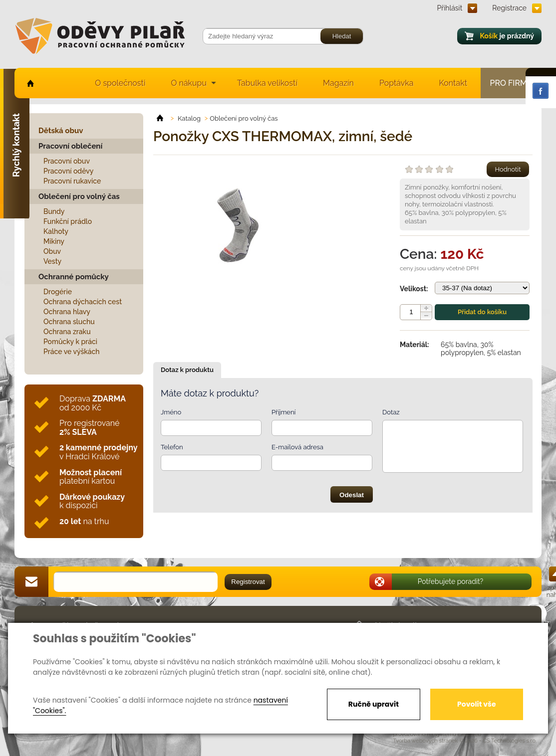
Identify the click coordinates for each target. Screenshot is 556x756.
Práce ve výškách (72, 352)
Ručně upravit (374, 704)
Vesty (52, 261)
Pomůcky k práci (70, 342)
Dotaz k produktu (187, 370)
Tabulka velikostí (267, 83)
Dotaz (391, 412)
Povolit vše (476, 704)
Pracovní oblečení (70, 146)
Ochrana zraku (67, 332)
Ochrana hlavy (67, 312)
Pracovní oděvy (68, 171)
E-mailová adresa (297, 447)
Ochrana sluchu (69, 322)
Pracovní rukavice (72, 181)
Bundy (54, 211)
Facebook (541, 91)
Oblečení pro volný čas (79, 196)
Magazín (338, 83)
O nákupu (189, 83)
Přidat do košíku (482, 312)
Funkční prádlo (68, 221)
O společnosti (120, 83)
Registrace (509, 8)
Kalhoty (56, 231)
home (30, 83)
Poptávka (397, 83)
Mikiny (54, 241)
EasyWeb (470, 734)
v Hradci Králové (98, 452)
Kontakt (453, 83)
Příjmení (283, 412)
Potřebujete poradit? (451, 581)
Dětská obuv (61, 131)
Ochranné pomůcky (74, 277)
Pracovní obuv (67, 161)
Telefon (172, 447)
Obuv (52, 251)
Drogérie (58, 292)
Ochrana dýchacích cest (83, 302)
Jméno (171, 412)
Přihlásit (450, 8)
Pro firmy (511, 83)
